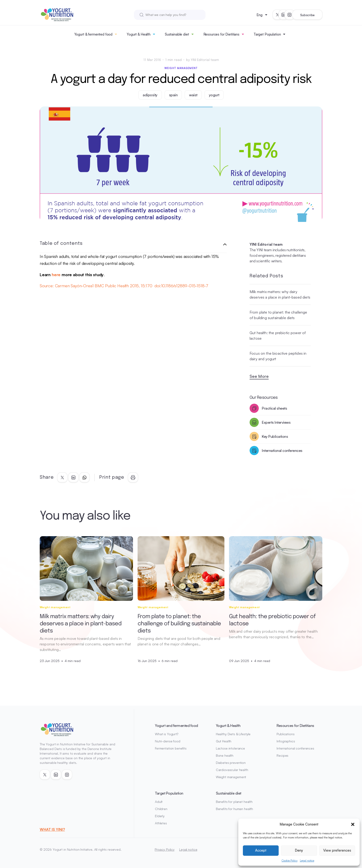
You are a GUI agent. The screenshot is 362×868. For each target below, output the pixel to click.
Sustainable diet (177, 34)
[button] (353, 824)
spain (173, 95)
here (56, 275)
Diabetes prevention (231, 763)
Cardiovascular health (232, 770)
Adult (159, 802)
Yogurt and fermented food (176, 726)
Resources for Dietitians (221, 34)
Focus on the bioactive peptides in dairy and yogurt (278, 356)
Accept (261, 850)
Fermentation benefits (171, 748)
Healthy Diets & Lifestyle (233, 734)
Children (161, 809)
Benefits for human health (235, 809)
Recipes (282, 755)
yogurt (214, 95)
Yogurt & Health (139, 34)
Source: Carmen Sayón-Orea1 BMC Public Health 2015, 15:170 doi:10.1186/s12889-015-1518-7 (124, 286)
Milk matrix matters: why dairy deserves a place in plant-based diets (280, 294)
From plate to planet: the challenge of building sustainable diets (278, 315)
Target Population (267, 34)
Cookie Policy (290, 860)
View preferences (337, 850)
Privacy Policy (165, 849)
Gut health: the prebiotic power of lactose (278, 336)
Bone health (225, 755)
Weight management (181, 68)
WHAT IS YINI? (52, 829)
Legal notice (307, 860)
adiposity (150, 95)
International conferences (295, 748)
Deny (299, 850)
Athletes (161, 823)
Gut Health (224, 741)
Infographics (286, 741)
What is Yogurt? (167, 734)
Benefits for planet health (234, 802)
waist (193, 95)
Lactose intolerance (230, 748)
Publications (285, 734)
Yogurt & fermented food (94, 34)
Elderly (160, 816)
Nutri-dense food (168, 741)
